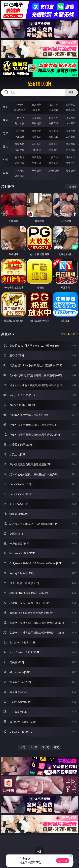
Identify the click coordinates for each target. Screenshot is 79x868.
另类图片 (71, 150)
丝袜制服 (37, 123)
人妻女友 (53, 157)
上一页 (34, 747)
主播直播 (53, 123)
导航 (5, 173)
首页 (23, 747)
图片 (5, 146)
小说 (5, 160)
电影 (5, 133)
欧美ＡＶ (53, 118)
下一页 (45, 747)
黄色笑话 (53, 163)
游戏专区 (71, 104)
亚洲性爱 (20, 131)
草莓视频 (37, 170)
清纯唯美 (37, 150)
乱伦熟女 (53, 137)
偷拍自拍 (37, 131)
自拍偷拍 (37, 118)
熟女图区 (53, 150)
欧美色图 (53, 144)
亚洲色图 (37, 144)
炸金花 (37, 110)
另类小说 (37, 163)
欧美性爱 (71, 131)
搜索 (71, 92)
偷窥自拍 (20, 144)
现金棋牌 (53, 110)
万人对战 (53, 104)
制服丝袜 (20, 137)
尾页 (56, 747)
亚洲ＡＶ (20, 118)
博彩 (5, 107)
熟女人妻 (20, 123)
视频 (5, 120)
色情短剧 (20, 176)
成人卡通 (53, 131)
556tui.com (39, 84)
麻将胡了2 (20, 110)
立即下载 (63, 861)
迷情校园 (20, 163)
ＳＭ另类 (71, 123)
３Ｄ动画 (71, 118)
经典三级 (37, 137)
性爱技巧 (71, 163)
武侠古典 (71, 157)
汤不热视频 (53, 170)
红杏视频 (71, 170)
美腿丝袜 (20, 150)
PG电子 (20, 104)
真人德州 (37, 104)
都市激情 (20, 157)
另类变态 (71, 137)
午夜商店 (20, 170)
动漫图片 (71, 144)
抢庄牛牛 (71, 110)
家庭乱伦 (37, 157)
